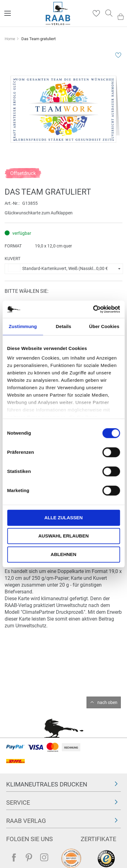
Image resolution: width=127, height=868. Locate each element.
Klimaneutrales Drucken (47, 784)
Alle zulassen (63, 518)
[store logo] (58, 13)
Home (10, 39)
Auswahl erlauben (63, 536)
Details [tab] (64, 326)
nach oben (107, 702)
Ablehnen (63, 554)
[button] (64, 269)
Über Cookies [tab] (104, 326)
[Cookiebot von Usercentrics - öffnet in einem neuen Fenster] (93, 309)
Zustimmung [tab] (23, 326)
